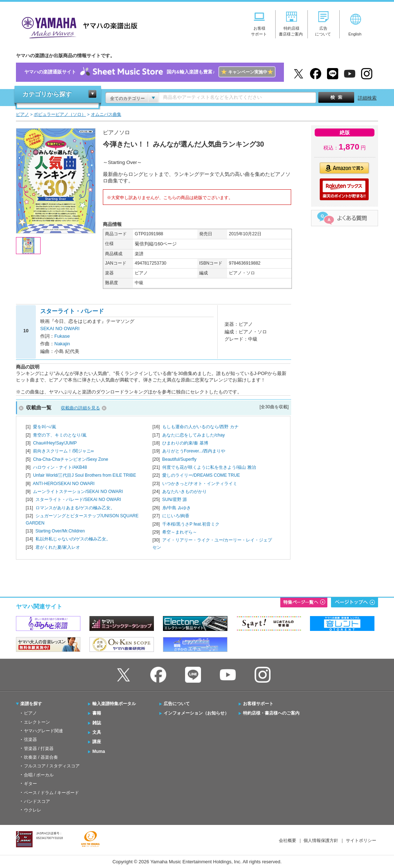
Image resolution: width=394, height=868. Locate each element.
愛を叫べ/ (44, 427)
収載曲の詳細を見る (80, 408)
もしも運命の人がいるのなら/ (200, 427)
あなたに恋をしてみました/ (194, 435)
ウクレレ (33, 810)
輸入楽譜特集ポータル (114, 704)
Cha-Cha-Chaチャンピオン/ (71, 459)
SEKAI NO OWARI (60, 328)
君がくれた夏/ (58, 547)
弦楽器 (30, 740)
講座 (97, 742)
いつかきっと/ (200, 484)
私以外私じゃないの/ (73, 539)
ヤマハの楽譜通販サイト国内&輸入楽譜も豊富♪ (150, 72)
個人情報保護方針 (321, 840)
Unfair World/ (85, 475)
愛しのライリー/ (201, 475)
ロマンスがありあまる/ (75, 508)
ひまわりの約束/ (185, 443)
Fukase (62, 336)
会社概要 (288, 840)
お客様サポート (258, 704)
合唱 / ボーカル (39, 775)
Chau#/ (55, 443)
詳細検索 (367, 98)
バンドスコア (37, 801)
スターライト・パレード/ (78, 500)
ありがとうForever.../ (194, 451)
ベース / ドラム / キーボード (51, 793)
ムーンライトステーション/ (78, 492)
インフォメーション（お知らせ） (196, 713)
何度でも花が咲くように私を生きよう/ (209, 467)
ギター (30, 784)
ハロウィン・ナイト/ (60, 467)
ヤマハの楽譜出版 (77, 27)
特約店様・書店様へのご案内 (271, 713)
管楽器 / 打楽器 (39, 749)
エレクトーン (37, 722)
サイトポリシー (361, 840)
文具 (97, 732)
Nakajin (62, 344)
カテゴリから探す (47, 94)
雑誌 (97, 723)
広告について (177, 704)
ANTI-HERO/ (64, 484)
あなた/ (185, 492)
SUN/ (175, 500)
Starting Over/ (60, 531)
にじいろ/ (176, 516)
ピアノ (30, 713)
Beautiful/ (179, 459)
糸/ (177, 508)
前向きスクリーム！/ (63, 451)
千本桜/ (191, 524)
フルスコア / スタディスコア (52, 766)
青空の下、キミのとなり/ (60, 435)
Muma (99, 751)
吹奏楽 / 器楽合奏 (41, 757)
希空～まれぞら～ (180, 532)
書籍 (97, 713)
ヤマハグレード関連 (43, 731)
